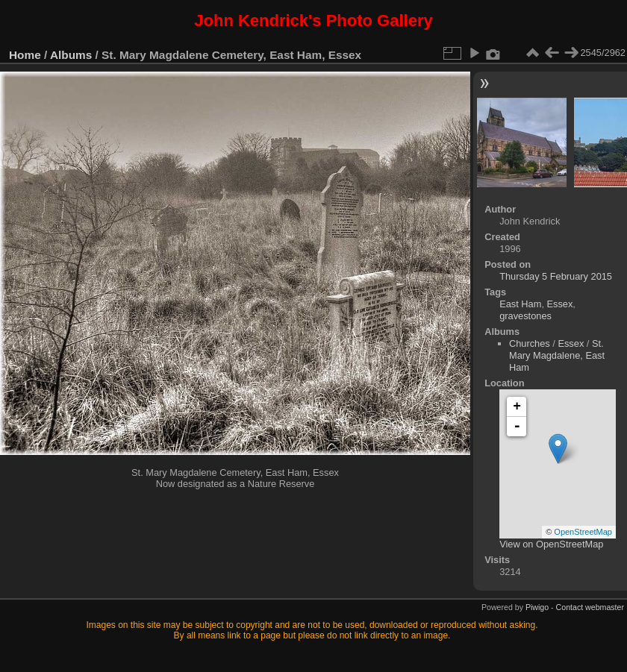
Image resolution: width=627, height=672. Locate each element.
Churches (530, 343)
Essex (560, 304)
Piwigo (537, 607)
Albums (71, 55)
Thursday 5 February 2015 (556, 276)
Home (25, 55)
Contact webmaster (590, 607)
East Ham (520, 304)
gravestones (525, 316)
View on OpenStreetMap (551, 544)
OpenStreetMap (583, 532)
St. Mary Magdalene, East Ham (557, 355)
